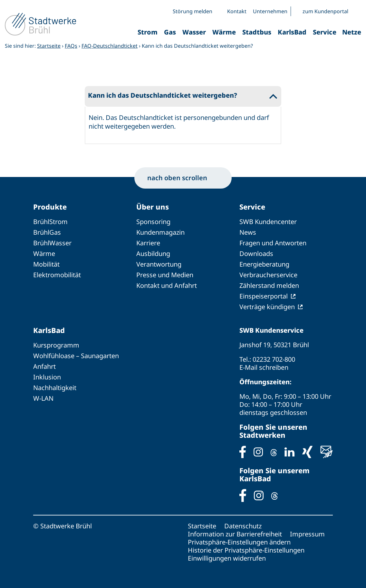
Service (252, 207)
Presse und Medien (165, 275)
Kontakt (237, 11)
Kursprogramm (56, 345)
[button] (356, 11)
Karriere (148, 243)
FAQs (71, 46)
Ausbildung (153, 254)
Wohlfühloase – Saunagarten (76, 356)
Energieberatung (264, 264)
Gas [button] (170, 32)
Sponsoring (153, 222)
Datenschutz (243, 526)
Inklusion (47, 377)
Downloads (256, 254)
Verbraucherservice (268, 275)
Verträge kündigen (267, 307)
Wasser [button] (194, 32)
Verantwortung (159, 264)
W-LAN (43, 398)
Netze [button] (352, 32)
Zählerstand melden (269, 285)
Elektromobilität (57, 275)
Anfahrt (44, 366)
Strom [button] (148, 32)
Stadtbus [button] (257, 32)
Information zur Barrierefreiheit (235, 534)
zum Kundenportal (325, 11)
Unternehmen (270, 11)
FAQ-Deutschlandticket (110, 46)
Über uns (153, 207)
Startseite (49, 46)
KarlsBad (49, 330)
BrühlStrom (50, 222)
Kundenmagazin (160, 232)
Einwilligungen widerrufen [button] (227, 558)
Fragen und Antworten (273, 243)
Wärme (44, 254)
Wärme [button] (224, 32)
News (248, 232)
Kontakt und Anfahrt (167, 285)
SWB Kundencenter (268, 222)
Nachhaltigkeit (55, 388)
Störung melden (193, 11)
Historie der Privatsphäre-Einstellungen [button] (246, 550)
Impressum (307, 534)
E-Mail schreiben (264, 367)
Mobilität (46, 264)
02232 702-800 (274, 359)
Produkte (50, 207)
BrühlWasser (52, 243)
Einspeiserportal (264, 296)
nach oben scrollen (183, 178)
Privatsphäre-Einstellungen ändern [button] (239, 542)
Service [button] (325, 32)
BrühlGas (47, 232)
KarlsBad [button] (292, 32)
